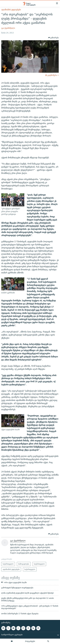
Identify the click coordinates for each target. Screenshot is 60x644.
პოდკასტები (30, 641)
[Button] (53, 38)
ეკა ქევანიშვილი (8, 28)
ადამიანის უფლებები (11, 10)
